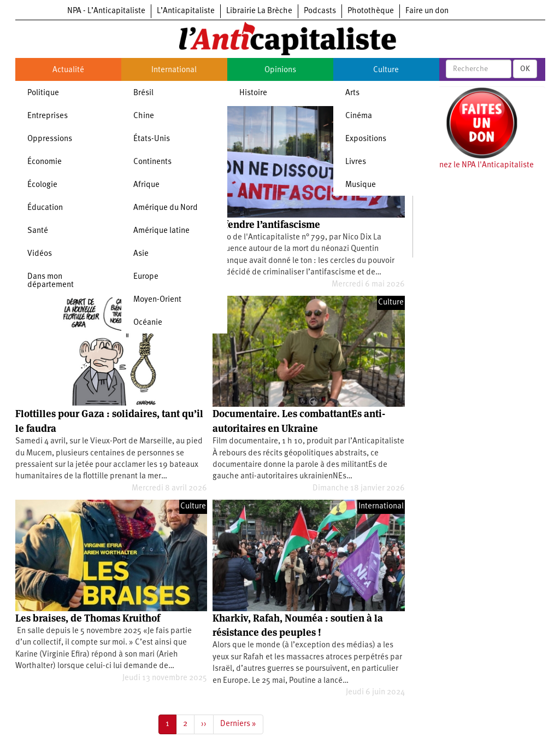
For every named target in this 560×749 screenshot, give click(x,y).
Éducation (45, 208)
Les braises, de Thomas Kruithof (88, 618)
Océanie (148, 323)
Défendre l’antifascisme (266, 224)
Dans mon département (51, 281)
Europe (146, 277)
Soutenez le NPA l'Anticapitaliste (476, 165)
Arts (352, 93)
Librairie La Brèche (259, 11)
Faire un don (427, 11)
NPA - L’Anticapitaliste (106, 11)
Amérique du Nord (166, 208)
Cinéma (359, 116)
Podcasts (320, 11)
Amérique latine (161, 231)
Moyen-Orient (157, 300)
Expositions (366, 139)
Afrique (146, 185)
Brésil (143, 93)
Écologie (42, 185)
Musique (361, 185)
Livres (356, 162)
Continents (152, 162)
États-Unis (152, 139)
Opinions (280, 70)
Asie (141, 254)
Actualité (68, 70)
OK (525, 69)
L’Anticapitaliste (186, 11)
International (174, 70)
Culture (386, 70)
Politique (43, 93)
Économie (45, 162)
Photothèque (371, 11)
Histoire (253, 93)
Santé (38, 231)
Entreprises (48, 116)
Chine (144, 116)
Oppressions (50, 139)
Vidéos (40, 254)
